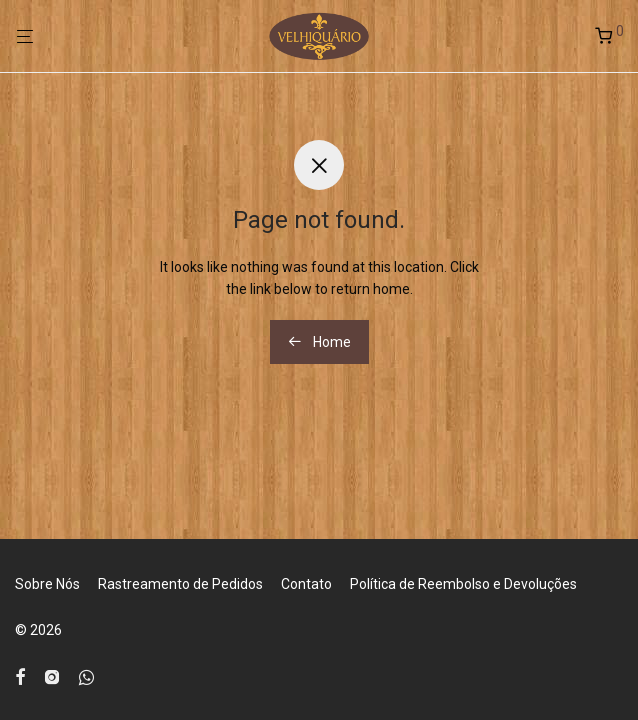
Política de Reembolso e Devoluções (463, 584)
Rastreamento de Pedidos (180, 584)
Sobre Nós (47, 584)
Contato (306, 584)
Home (319, 342)
